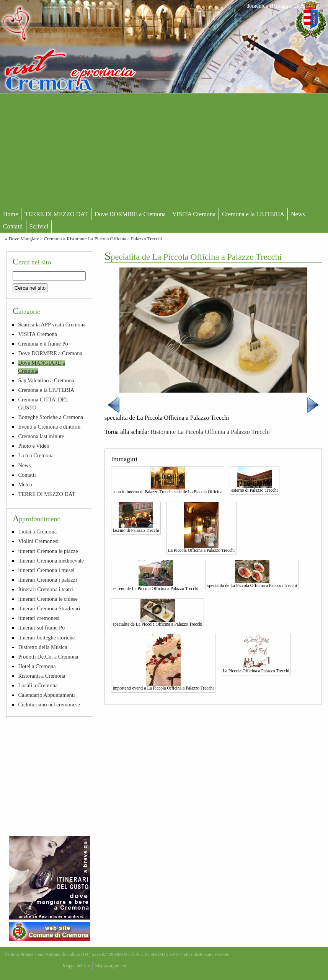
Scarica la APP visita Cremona (52, 324)
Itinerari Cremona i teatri (45, 589)
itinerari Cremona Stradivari (49, 608)
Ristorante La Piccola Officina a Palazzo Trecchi (114, 239)
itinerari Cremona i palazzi (47, 580)
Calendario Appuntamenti (46, 695)
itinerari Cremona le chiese (48, 599)
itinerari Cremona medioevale (51, 561)
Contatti (13, 226)
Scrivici (39, 226)
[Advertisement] (164, 151)
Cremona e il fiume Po (43, 344)
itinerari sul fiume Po (41, 628)
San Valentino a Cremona (46, 380)
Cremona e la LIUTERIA (253, 214)
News (298, 214)
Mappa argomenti (111, 966)
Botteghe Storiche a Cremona (51, 417)
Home (11, 214)
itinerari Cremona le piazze (48, 551)
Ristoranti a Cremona (42, 676)
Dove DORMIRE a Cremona (130, 214)
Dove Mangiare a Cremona (35, 239)
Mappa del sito (76, 966)
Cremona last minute (41, 436)
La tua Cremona (36, 455)
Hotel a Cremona (37, 666)
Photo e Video (33, 446)
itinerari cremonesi (39, 618)
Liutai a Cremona (37, 532)
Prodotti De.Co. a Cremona (48, 657)
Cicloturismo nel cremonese (49, 704)
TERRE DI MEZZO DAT (56, 214)
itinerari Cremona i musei (46, 570)
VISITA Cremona (194, 214)
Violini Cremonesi (38, 541)
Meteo (25, 484)
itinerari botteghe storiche (46, 638)
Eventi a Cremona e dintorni (49, 427)
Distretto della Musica (42, 647)
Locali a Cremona (38, 685)
